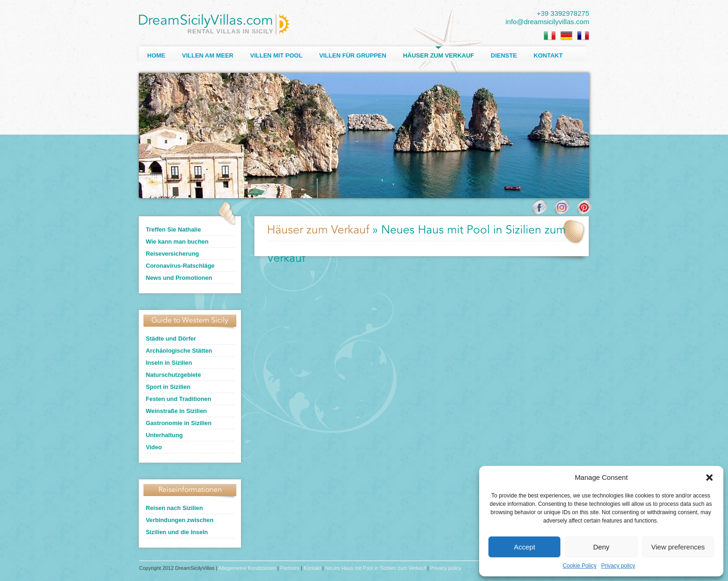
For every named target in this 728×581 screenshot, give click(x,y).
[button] (709, 478)
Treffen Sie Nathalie (173, 229)
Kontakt (548, 55)
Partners (290, 568)
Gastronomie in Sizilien (179, 423)
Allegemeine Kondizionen (247, 568)
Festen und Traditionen (179, 399)
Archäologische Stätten (179, 351)
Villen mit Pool (276, 55)
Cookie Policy (580, 566)
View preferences (678, 547)
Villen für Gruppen (352, 55)
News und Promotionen (179, 278)
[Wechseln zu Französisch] (583, 36)
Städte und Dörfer (171, 339)
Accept (525, 547)
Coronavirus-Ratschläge (180, 266)
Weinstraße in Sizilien (176, 411)
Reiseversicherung (172, 254)
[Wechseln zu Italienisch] (550, 36)
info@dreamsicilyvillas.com (547, 22)
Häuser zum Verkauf (439, 55)
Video (154, 447)
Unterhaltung (164, 435)
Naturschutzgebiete (173, 375)
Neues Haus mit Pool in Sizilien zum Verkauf (375, 568)
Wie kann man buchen (177, 242)
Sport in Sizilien (168, 387)
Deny (601, 547)
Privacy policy (618, 566)
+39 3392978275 (563, 13)
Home (156, 55)
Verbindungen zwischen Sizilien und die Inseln (180, 526)
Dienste (504, 55)
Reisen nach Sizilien (174, 508)
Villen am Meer (208, 55)
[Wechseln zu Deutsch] (566, 36)
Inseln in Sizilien (169, 363)
